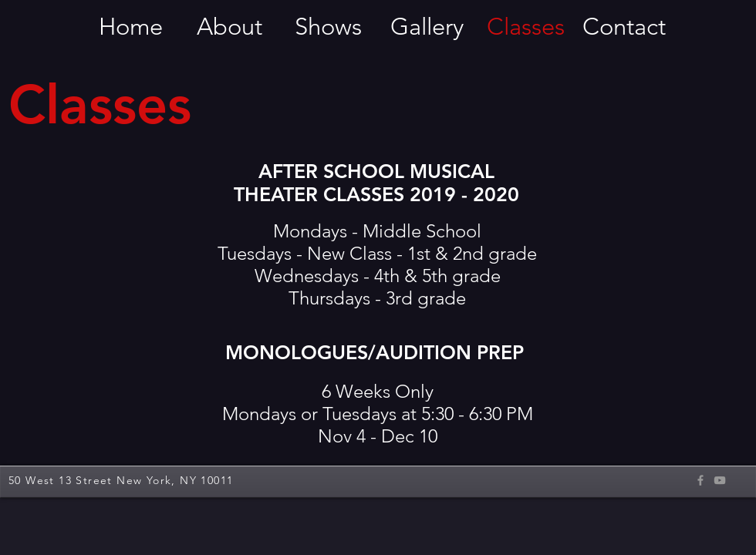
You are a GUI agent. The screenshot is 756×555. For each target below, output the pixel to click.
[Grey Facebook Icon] (700, 480)
